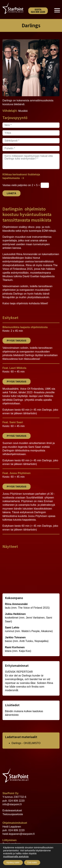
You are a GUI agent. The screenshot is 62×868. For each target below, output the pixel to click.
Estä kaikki (32, 863)
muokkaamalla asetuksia (16, 856)
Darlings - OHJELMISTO (26, 743)
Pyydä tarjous (17, 341)
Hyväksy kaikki (13, 863)
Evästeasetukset (12, 810)
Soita (38, 11)
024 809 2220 (17, 801)
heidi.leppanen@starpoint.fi (19, 834)
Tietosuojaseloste (13, 814)
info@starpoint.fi (12, 804)
